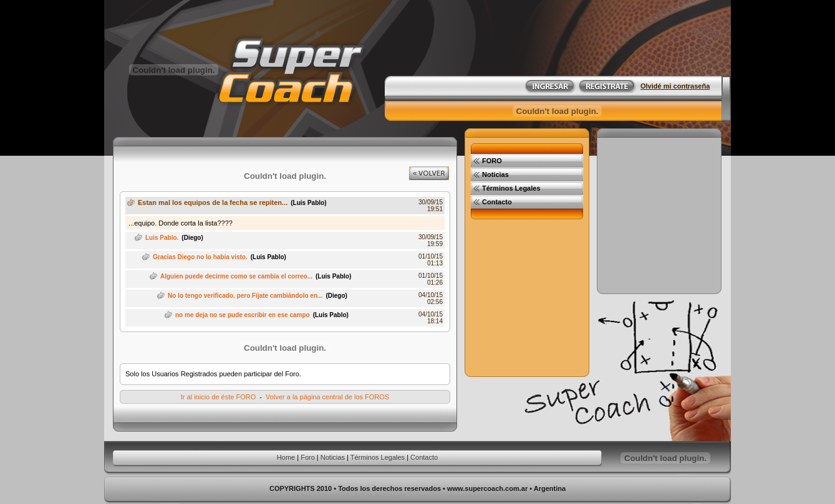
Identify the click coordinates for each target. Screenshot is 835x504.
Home (286, 457)
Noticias (333, 457)
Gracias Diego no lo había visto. (200, 257)
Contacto (424, 457)
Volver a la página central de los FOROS (327, 397)
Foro (308, 457)
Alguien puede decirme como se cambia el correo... (236, 276)
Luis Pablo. (162, 238)
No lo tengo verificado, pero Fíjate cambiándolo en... (245, 296)
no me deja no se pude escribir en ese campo (243, 315)
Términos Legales (378, 457)
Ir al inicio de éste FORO (218, 397)
